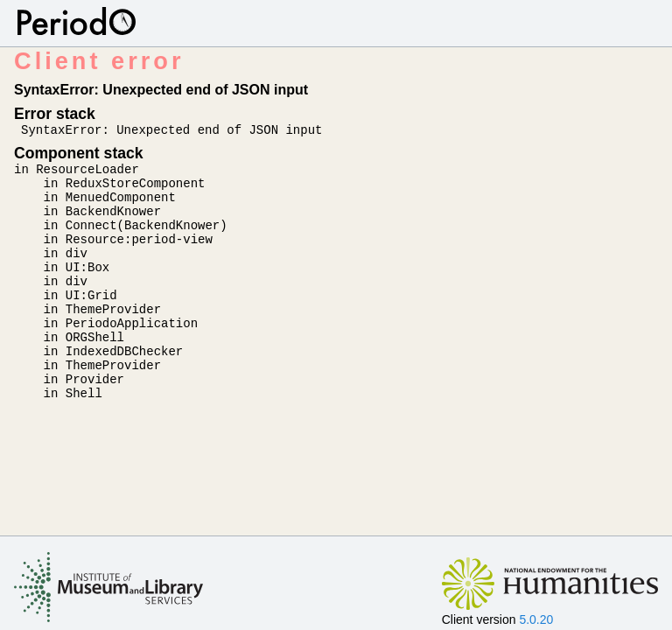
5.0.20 (536, 619)
